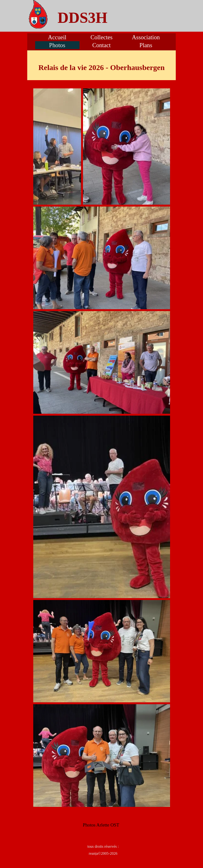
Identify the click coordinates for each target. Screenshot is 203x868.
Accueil (57, 37)
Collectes (101, 37)
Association (146, 37)
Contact (101, 45)
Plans (146, 45)
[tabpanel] (83, 18)
